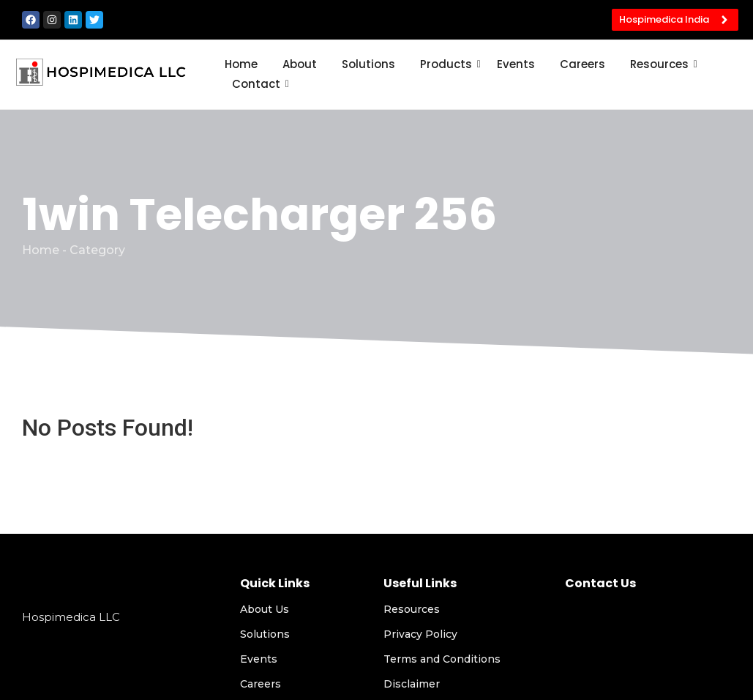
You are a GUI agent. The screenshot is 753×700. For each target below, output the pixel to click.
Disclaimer (412, 684)
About (300, 64)
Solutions (368, 64)
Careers (582, 64)
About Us (265, 609)
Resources (662, 64)
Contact (259, 84)
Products (449, 64)
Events (516, 64)
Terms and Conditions (442, 659)
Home (241, 64)
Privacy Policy (420, 634)
